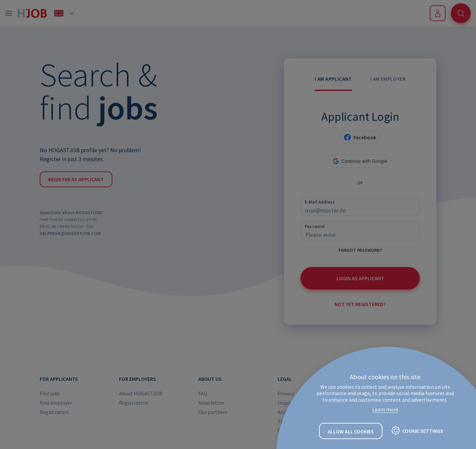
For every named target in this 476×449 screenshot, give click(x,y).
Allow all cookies (351, 431)
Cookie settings (423, 431)
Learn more (385, 409)
